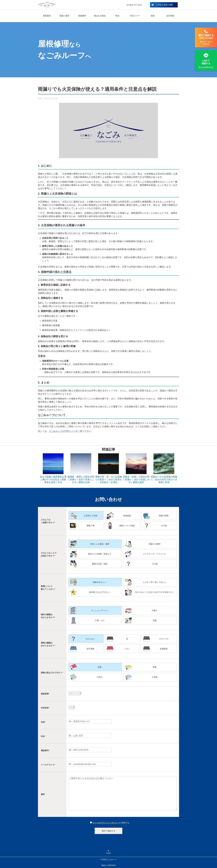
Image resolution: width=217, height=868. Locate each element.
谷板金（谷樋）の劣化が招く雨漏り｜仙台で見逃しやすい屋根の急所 (136, 479)
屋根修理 (47, 16)
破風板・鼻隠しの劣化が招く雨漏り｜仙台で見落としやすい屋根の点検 (81, 479)
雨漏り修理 (64, 16)
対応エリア (135, 16)
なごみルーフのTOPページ (62, 431)
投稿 (153, 16)
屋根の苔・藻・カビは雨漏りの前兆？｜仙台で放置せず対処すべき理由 (108, 479)
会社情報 (170, 16)
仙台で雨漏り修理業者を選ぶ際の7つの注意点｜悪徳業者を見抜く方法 (53, 479)
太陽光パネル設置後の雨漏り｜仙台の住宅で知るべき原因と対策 (164, 479)
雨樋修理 (82, 16)
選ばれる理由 (100, 16)
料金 (117, 16)
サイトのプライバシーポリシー (106, 823)
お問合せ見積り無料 (162, 5)
